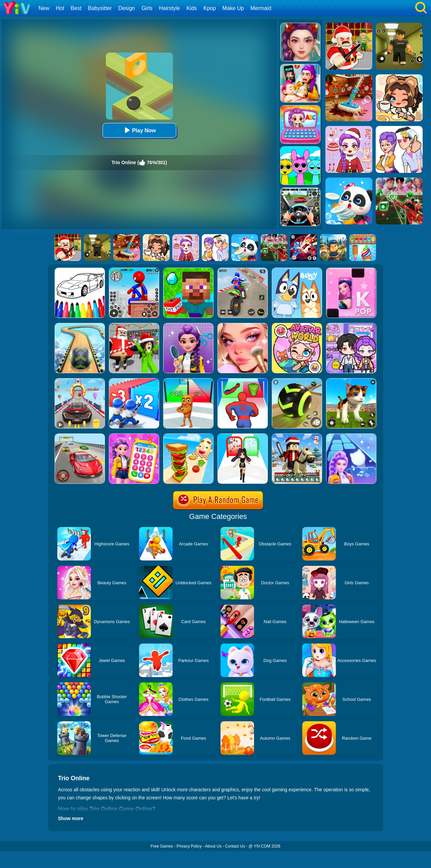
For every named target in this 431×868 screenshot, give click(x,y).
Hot (60, 8)
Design (127, 8)
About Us (213, 846)
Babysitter (100, 8)
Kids (192, 8)
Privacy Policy (189, 846)
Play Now (139, 130)
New (44, 8)
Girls (147, 8)
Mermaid (261, 8)
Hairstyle (170, 8)
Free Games (162, 846)
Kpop (210, 8)
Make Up (233, 8)
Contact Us (235, 846)
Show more (71, 818)
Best (76, 8)
